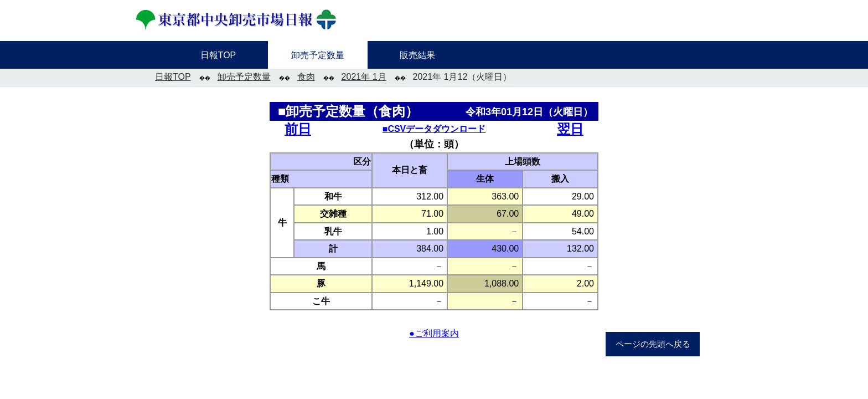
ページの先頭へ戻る (653, 344)
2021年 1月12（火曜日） (463, 77)
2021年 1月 (364, 77)
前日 (298, 129)
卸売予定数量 (244, 77)
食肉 (306, 77)
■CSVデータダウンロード (434, 129)
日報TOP (173, 77)
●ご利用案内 (434, 333)
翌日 (570, 129)
